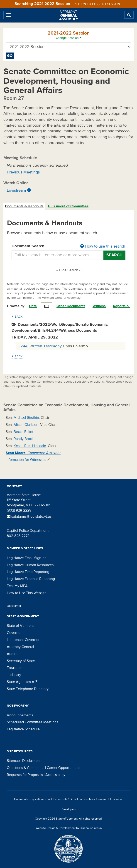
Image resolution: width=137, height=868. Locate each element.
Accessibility (55, 775)
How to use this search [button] (103, 246)
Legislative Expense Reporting (31, 579)
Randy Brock (24, 439)
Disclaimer (14, 606)
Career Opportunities (63, 768)
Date (33, 306)
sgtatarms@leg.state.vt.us (29, 517)
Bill (47, 306)
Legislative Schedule (23, 729)
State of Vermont (20, 626)
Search (114, 255)
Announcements (20, 715)
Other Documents (71, 306)
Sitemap (13, 761)
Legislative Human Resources (30, 565)
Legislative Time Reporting (28, 572)
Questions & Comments (26, 768)
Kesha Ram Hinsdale (30, 446)
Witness (99, 306)
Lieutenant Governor (23, 640)
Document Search (68, 246)
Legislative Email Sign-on (27, 558)
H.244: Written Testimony (40, 346)
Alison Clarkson (26, 425)
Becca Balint (23, 432)
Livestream (16, 190)
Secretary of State (21, 661)
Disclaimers (31, 761)
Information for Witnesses (28, 460)
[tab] (24, 206)
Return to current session (97, 4)
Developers (69, 809)
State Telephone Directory (28, 689)
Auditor (13, 654)
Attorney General (20, 647)
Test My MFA (17, 586)
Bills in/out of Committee (68, 206)
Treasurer (14, 668)
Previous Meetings (23, 172)
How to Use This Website (27, 593)
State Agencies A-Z (22, 682)
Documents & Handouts (24, 206)
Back (17, 317)
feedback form (93, 799)
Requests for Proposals (25, 775)
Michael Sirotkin (26, 418)
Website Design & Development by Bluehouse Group (69, 828)
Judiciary (14, 675)
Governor (14, 633)
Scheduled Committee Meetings (32, 722)
